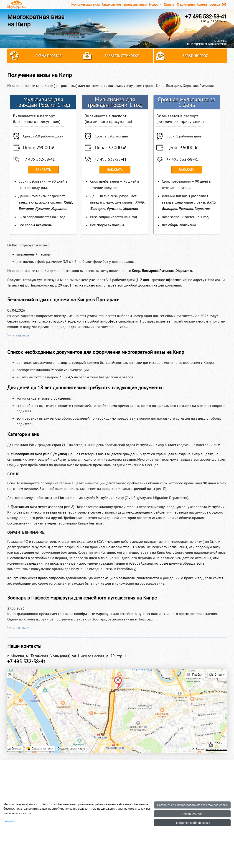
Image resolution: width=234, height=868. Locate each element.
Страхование (111, 4)
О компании (186, 4)
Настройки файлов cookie (192, 823)
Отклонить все (192, 814)
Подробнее (10, 821)
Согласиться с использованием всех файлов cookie (192, 805)
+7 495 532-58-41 (206, 17)
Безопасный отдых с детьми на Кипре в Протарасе (63, 300)
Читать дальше (18, 335)
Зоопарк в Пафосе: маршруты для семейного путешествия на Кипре (82, 598)
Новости (155, 4)
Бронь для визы (135, 4)
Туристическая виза (85, 4)
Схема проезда (209, 4)
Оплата (169, 4)
